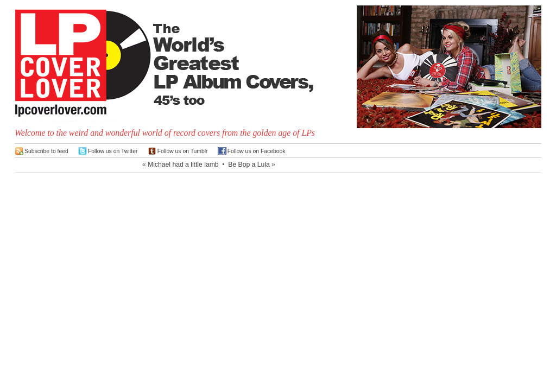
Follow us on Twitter (113, 151)
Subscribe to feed (46, 151)
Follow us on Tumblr (183, 151)
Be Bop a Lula (249, 165)
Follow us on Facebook (257, 151)
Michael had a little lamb (183, 165)
